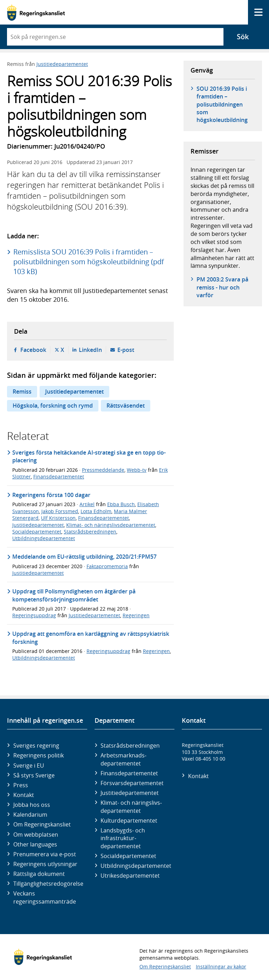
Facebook (33, 350)
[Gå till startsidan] (36, 12)
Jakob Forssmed (60, 511)
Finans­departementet (129, 773)
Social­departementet (128, 856)
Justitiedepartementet (62, 64)
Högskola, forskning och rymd (53, 406)
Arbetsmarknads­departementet (123, 759)
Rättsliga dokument (39, 874)
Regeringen (136, 615)
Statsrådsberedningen (90, 532)
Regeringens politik (39, 755)
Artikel (87, 504)
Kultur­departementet (129, 821)
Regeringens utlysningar (45, 864)
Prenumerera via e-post (45, 854)
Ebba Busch (121, 504)
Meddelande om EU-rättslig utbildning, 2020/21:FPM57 (84, 557)
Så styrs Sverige (34, 775)
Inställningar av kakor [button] (221, 967)
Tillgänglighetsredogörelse (48, 884)
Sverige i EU (29, 765)
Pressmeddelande (103, 470)
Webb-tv (137, 470)
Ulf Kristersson (58, 518)
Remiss (22, 392)
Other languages (35, 844)
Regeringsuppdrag (34, 615)
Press (21, 785)
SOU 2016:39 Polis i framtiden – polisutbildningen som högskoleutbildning (222, 104)
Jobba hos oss (32, 805)
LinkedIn (90, 350)
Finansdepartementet (59, 477)
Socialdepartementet (37, 532)
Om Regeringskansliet (42, 824)
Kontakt (24, 795)
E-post (126, 350)
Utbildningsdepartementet (44, 538)
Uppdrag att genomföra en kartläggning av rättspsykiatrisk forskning (91, 638)
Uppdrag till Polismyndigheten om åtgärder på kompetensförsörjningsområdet (74, 595)
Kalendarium (30, 815)
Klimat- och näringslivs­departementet (131, 807)
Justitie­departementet (130, 793)
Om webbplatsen (36, 835)
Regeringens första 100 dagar (51, 495)
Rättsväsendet (126, 406)
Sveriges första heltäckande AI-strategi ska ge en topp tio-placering (89, 456)
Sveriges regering (36, 746)
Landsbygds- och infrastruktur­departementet (123, 838)
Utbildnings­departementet (136, 866)
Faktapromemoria (107, 566)
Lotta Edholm (96, 511)
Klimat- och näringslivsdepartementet (111, 525)
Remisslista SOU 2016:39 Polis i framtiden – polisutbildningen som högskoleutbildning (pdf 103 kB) (89, 262)
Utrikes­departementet (130, 876)
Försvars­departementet (132, 783)
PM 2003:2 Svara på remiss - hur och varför (222, 287)
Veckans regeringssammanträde (45, 897)
